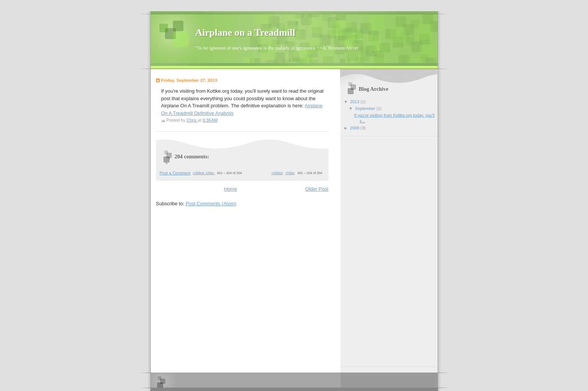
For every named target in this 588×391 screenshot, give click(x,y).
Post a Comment (175, 173)
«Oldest (277, 173)
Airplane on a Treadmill (245, 32)
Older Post (317, 189)
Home (230, 189)
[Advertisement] (374, 249)
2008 (355, 128)
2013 (355, 102)
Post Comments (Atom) (211, 204)
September (366, 108)
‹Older (290, 173)
